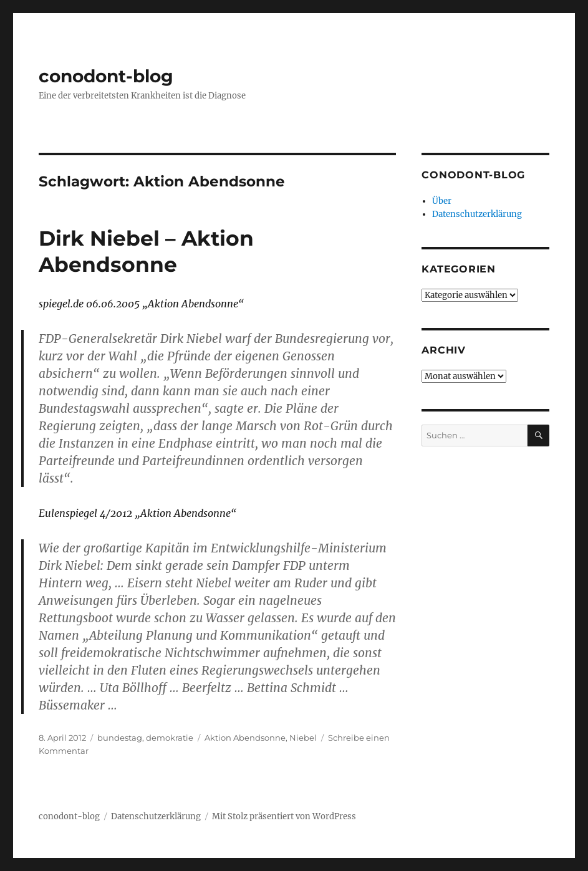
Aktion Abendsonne (245, 738)
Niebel (303, 738)
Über (442, 201)
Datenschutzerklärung (477, 214)
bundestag (120, 738)
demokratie (170, 738)
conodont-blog (106, 76)
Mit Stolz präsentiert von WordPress (284, 816)
